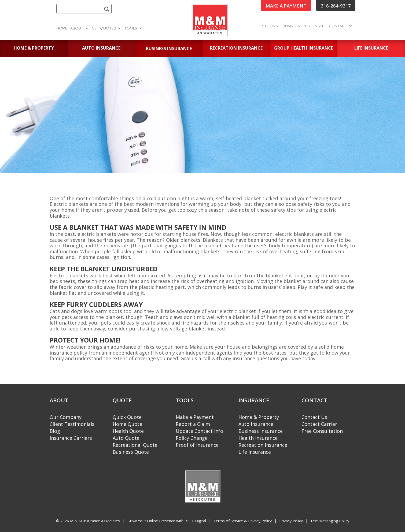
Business (291, 26)
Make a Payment (195, 417)
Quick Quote (127, 417)
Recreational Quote (135, 445)
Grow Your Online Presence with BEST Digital (167, 521)
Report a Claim (193, 424)
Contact (338, 26)
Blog (55, 431)
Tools (131, 28)
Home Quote (127, 424)
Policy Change (192, 438)
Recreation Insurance (263, 445)
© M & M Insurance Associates (88, 521)
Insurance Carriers (71, 438)
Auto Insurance (256, 424)
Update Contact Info (199, 431)
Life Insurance (255, 452)
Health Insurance (258, 438)
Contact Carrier (319, 424)
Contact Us (314, 417)
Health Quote (128, 431)
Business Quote (131, 452)
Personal (270, 26)
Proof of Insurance (197, 445)
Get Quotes (104, 28)
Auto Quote (126, 438)
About (77, 28)
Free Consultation (322, 431)
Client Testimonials (72, 424)
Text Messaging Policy (330, 521)
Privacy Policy (291, 521)
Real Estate (314, 26)
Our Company (66, 417)
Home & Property (259, 417)
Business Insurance (261, 431)
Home (62, 28)
